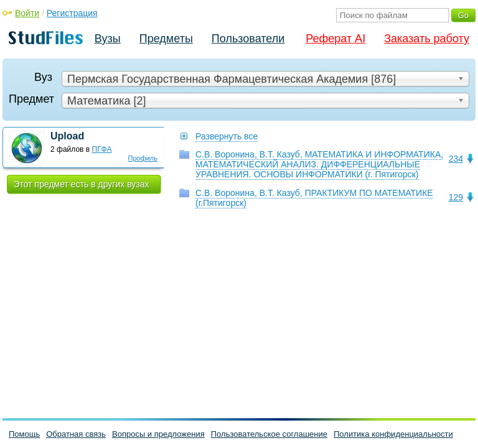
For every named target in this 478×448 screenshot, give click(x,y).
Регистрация (72, 13)
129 (456, 197)
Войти (27, 13)
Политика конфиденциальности (393, 434)
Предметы (166, 39)
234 (456, 159)
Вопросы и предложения (158, 434)
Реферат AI (335, 39)
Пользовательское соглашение (269, 434)
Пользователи (248, 39)
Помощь (24, 434)
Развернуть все (227, 136)
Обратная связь (76, 434)
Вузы (108, 39)
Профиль (143, 158)
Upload (67, 136)
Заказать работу (427, 39)
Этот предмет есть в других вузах (82, 184)
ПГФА (102, 149)
